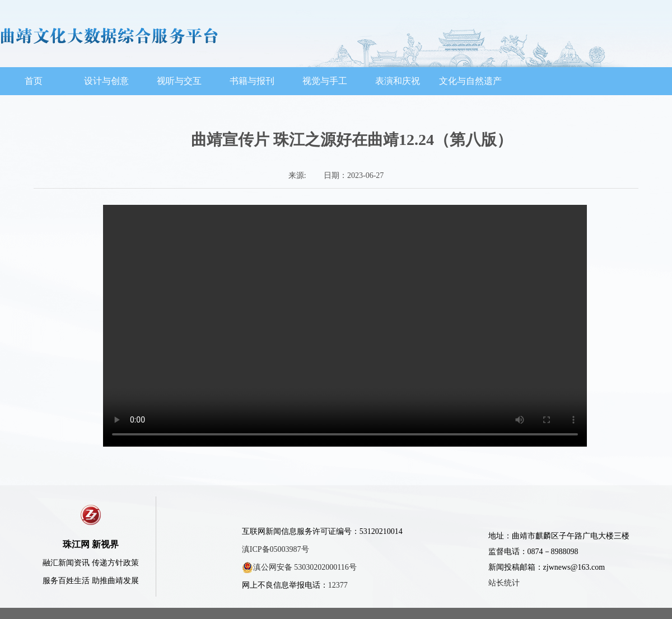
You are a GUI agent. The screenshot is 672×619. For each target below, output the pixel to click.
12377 (338, 585)
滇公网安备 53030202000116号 (299, 568)
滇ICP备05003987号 (276, 549)
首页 (34, 81)
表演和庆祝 (398, 81)
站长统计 (504, 583)
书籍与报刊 (252, 81)
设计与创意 (106, 81)
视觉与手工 (325, 81)
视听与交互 (179, 81)
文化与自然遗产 (470, 81)
